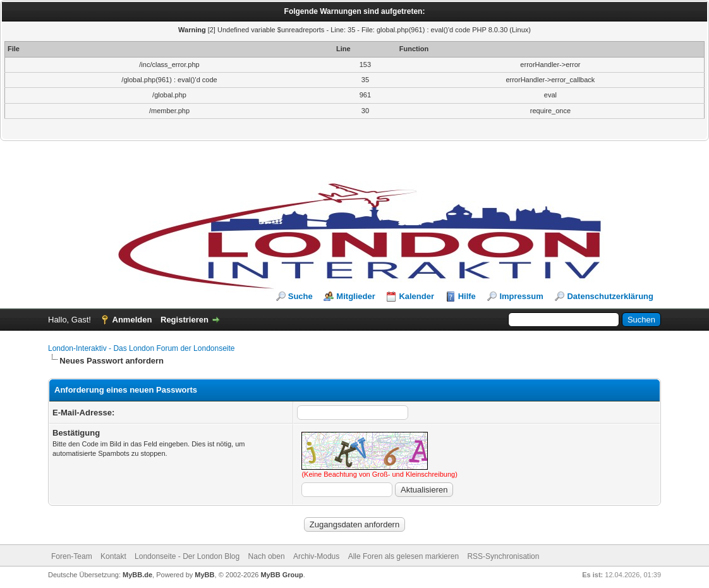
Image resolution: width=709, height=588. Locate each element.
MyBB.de (137, 575)
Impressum (521, 296)
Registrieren (185, 320)
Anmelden (132, 320)
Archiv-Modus (316, 556)
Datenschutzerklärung (610, 296)
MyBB (204, 575)
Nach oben (267, 556)
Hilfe (467, 296)
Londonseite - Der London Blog (187, 556)
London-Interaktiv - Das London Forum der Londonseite (142, 348)
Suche (300, 296)
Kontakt (113, 556)
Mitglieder (355, 296)
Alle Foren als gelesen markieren (403, 556)
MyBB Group (282, 575)
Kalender (416, 296)
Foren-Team (72, 556)
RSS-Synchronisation (503, 556)
